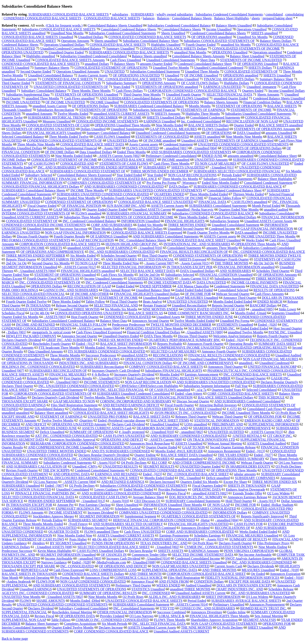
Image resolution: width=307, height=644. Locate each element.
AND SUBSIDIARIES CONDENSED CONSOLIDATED (124, 187)
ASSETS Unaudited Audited (266, 443)
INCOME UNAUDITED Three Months (268, 236)
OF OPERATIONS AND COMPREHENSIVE (52, 252)
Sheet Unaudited (127, 505)
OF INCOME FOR (198, 294)
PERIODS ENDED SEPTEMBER (52, 501)
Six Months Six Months (121, 309)
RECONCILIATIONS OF (232, 528)
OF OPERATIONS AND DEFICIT (123, 566)
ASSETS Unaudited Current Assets (152, 627)
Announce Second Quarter (79, 336)
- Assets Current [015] (195, 263)
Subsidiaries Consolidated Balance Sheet (151, 41)
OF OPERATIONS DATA (77, 616)
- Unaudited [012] (93, 501)
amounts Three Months (222, 248)
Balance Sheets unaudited (149, 56)
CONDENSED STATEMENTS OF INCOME (172, 198)
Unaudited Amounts (41, 229)
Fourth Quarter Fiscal (42, 279)
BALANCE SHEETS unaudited (281, 125)
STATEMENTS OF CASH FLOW (277, 259)
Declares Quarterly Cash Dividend (56, 397)
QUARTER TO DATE (64, 532)
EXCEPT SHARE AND (18, 417)
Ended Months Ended (138, 489)
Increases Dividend (101, 512)
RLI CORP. (159, 463)
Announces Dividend (195, 528)
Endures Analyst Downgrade (246, 489)
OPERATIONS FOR (277, 624)
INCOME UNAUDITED (23, 102)
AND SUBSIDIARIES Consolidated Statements (166, 236)
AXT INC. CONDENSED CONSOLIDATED (66, 436)
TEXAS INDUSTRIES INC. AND (164, 543)
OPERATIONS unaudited (241, 75)
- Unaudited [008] (143, 562)
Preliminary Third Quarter (133, 585)
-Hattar (205, 520)
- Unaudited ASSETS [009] (204, 332)
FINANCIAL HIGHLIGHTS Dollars (229, 79)
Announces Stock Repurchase (150, 443)
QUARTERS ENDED (169, 194)
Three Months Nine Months (36, 144)
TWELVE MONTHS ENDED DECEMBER (181, 325)
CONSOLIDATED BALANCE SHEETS (112, 18)
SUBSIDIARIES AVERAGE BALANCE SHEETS (246, 601)
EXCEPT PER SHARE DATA (249, 581)
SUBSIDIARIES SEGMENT (88, 520)
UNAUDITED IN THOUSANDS (151, 279)
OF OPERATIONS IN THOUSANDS (28, 363)
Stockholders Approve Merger (53, 516)
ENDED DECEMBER (215, 378)
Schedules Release (281, 589)
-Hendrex (38, 543)
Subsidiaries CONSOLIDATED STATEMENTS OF (219, 41)
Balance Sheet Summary (42, 624)
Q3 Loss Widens (257, 597)
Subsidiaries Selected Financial (154, 110)
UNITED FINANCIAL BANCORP (272, 367)
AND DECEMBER (104, 117)
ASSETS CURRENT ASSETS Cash (107, 428)
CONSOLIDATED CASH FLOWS (104, 497)
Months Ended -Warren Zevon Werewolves (114, 348)
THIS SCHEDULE (272, 397)
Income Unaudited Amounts (104, 279)
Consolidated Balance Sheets (192, 18)
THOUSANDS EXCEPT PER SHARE (28, 566)
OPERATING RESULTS (177, 378)
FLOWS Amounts (31, 512)
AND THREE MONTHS (219, 570)
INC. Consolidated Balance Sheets (143, 240)
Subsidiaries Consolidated (277, 213)
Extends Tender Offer (248, 493)
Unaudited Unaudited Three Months (213, 359)
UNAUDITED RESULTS (120, 466)
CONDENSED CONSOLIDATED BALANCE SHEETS (42, 18)
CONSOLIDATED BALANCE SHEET (129, 160)
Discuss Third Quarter (193, 336)
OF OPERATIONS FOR (265, 417)
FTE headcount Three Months (59, 348)
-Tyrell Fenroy (78, 524)
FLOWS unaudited (88, 213)
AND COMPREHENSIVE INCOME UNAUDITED (185, 348)
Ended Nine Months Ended (220, 183)
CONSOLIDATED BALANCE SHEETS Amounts (70, 60)
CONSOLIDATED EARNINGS (24, 405)
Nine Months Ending (273, 547)
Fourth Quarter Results (69, 236)
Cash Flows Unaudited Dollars (235, 217)
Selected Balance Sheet (32, 210)
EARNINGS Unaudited (160, 121)
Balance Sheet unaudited (51, 413)
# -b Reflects (100, 374)
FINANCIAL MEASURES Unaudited (252, 535)
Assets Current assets (143, 144)
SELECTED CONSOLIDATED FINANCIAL (33, 294)
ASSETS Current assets (220, 236)
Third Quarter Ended (16, 83)
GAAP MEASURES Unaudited (196, 298)
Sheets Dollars (12, 133)
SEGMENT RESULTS (159, 466)
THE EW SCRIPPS (56, 470)
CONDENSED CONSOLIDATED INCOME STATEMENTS (44, 225)
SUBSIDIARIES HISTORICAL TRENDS (57, 117)
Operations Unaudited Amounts (78, 71)
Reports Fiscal (176, 493)
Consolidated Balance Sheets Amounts (198, 56)
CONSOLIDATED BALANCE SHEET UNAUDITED (156, 202)
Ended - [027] (263, 455)
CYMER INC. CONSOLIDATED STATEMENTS (219, 547)
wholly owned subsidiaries (175, 14)
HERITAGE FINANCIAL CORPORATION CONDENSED (154, 520)
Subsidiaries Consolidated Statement (155, 71)
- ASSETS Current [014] (191, 604)
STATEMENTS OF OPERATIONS (104, 110)
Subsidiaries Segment (224, 221)
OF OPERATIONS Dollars (90, 106)
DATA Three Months (158, 336)
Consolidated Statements (184, 248)
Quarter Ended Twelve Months (73, 627)
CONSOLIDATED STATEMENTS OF (251, 71)
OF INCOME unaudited (160, 140)
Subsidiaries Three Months (82, 217)
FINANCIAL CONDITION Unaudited (226, 275)
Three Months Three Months (91, 91)
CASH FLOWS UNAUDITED (124, 436)
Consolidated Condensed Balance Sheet (235, 190)
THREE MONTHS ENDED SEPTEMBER (36, 256)
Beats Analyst (152, 302)
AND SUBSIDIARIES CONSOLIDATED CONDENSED (121, 493)
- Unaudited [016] (150, 248)
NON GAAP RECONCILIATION (148, 382)
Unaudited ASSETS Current (152, 210)
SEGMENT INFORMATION (99, 516)
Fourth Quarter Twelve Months (208, 233)
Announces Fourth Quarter (205, 344)
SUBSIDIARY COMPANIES (255, 478)
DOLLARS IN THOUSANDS (283, 298)
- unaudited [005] (262, 309)
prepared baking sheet (277, 18)
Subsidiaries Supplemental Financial (72, 148)
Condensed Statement (178, 144)
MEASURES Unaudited (258, 570)
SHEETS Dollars (260, 68)
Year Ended (155, 175)
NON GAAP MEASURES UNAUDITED (181, 566)
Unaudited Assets (168, 317)
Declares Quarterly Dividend (21, 340)
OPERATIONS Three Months (256, 244)
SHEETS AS (70, 279)
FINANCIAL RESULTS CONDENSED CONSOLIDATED (229, 355)
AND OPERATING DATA (71, 474)
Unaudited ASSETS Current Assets (268, 221)
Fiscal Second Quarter (251, 378)
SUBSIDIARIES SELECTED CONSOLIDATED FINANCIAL (237, 171)
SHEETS (56, 248)
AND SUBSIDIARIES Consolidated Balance (131, 98)
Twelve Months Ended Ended (195, 321)
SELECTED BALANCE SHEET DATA (148, 271)
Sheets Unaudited (173, 33)
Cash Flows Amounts (269, 294)
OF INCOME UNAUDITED (65, 102)
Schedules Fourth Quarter (118, 198)
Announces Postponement (267, 604)
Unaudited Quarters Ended (121, 336)
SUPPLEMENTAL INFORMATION (273, 424)
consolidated (274, 14)
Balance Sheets (124, 64)
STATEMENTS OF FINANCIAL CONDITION (68, 83)
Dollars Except (12, 279)
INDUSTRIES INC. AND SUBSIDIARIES (89, 363)
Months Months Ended (36, 198)
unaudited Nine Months (190, 52)
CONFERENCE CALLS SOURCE (138, 578)
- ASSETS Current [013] (266, 432)
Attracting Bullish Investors (218, 405)
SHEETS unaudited (264, 33)
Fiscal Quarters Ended (207, 486)
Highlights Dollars (237, 83)
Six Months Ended (83, 256)
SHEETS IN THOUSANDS (247, 486)
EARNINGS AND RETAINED (116, 474)
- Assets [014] (106, 463)
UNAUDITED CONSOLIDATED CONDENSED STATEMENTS (62, 604)
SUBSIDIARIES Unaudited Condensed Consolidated (133, 394)
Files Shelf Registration (184, 578)
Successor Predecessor (101, 355)
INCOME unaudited (175, 160)
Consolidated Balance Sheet (278, 156)
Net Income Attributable (255, 555)
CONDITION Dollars (209, 581)
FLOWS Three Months (170, 620)
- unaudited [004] (227, 520)
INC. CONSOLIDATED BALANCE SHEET (198, 474)
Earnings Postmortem (174, 535)
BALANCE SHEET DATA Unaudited (187, 455)
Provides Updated (112, 616)
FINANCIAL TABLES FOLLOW (83, 325)
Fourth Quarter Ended (201, 45)
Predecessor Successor (17, 551)
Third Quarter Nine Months (142, 94)
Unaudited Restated (156, 298)
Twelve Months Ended (73, 114)
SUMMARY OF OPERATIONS (92, 432)
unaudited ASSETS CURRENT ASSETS (121, 114)
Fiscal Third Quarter (124, 302)
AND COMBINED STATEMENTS (26, 509)
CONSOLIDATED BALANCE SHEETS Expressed (147, 233)
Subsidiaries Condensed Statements (68, 463)
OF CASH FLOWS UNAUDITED (265, 164)
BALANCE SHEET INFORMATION (126, 344)
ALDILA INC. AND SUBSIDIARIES (174, 597)
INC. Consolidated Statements (134, 608)
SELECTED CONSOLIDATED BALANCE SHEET (114, 547)
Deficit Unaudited (52, 432)
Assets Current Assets (93, 75)
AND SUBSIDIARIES (235, 271)
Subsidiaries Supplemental (232, 279)
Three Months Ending (107, 229)
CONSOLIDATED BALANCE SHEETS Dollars (173, 48)
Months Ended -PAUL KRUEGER (179, 451)
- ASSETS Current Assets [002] (119, 156)
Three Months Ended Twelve (69, 137)
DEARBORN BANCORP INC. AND (162, 428)
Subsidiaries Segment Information (207, 386)
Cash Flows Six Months (117, 275)
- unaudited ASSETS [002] (209, 493)
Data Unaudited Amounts (46, 351)
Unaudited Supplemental (128, 129)
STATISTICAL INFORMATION (217, 420)
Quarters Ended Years (226, 390)
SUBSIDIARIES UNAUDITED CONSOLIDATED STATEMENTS (156, 190)
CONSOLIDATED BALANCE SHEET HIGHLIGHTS (111, 413)
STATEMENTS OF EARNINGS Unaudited (244, 140)
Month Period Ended (266, 206)
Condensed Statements (230, 286)
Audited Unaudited (198, 585)
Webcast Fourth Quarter (257, 463)
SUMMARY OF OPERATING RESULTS (108, 593)
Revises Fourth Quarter (22, 470)
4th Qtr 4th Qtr (102, 539)
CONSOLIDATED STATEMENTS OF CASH (58, 125)
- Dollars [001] (16, 332)
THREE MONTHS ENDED (187, 225)
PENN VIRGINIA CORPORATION (249, 551)
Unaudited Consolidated (73, 489)
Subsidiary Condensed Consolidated (83, 608)
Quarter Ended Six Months (20, 317)
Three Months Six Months (180, 179)
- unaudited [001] (176, 148)
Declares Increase (111, 627)
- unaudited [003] (89, 558)
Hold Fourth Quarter (141, 378)
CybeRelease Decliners (85, 409)
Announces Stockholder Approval (72, 440)
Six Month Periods (114, 624)
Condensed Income (222, 229)
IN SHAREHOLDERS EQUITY (248, 466)
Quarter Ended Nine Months (76, 198)
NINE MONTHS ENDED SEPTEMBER (110, 167)
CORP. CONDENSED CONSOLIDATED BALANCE (111, 631)
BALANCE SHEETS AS (146, 313)
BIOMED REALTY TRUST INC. (264, 608)
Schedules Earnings (207, 535)
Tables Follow (95, 302)
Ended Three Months (131, 152)
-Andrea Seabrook (18, 581)
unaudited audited (276, 210)
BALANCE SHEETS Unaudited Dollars (226, 397)
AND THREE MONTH (145, 574)
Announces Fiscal (97, 578)
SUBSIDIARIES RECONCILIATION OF (58, 371)
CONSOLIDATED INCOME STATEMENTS (107, 121)
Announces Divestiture (206, 612)
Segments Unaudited (286, 313)
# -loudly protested (132, 432)
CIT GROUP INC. (280, 436)
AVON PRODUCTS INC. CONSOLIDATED (185, 413)
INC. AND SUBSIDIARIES (57, 167)
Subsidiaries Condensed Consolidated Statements (229, 14)
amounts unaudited (241, 156)
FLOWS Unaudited (215, 129)
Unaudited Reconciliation (189, 305)
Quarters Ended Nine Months (239, 210)
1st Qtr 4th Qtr (40, 313)
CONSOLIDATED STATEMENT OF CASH (214, 309)
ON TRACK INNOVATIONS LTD (211, 440)
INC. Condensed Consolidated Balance (89, 221)
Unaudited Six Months (252, 37)
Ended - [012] (86, 344)
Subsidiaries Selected (180, 275)
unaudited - (246, 363)
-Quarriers (86, 420)
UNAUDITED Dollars (122, 140)
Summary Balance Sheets (52, 68)
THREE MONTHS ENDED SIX (274, 482)
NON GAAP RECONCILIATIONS (192, 175)
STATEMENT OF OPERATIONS (239, 106)
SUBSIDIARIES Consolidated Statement (141, 604)
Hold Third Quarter (239, 501)
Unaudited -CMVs (85, 466)
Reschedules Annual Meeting (72, 612)
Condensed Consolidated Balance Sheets (218, 33)
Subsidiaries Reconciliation (55, 110)
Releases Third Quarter (191, 417)
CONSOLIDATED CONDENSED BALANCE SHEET (168, 470)
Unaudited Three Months (202, 71)
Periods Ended (232, 175)
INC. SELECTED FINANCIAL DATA (159, 624)
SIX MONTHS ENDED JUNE (56, 428)
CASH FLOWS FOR (248, 524)
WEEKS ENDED (168, 585)
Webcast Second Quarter (233, 294)
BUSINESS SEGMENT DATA (23, 440)
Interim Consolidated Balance (44, 409)
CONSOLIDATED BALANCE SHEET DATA (92, 144)
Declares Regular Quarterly (279, 382)
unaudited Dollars (97, 64)
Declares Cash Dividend (128, 424)
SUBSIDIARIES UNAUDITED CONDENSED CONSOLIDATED (103, 194)
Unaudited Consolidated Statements (170, 60)
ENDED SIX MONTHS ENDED (121, 340)
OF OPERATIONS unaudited (211, 37)
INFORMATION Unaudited (141, 221)
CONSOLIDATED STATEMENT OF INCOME (64, 160)
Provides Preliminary (173, 489)
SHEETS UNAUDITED (188, 167)
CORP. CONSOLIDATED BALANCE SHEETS (241, 394)
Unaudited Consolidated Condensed (219, 68)
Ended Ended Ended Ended (194, 290)
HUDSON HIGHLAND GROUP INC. (132, 244)
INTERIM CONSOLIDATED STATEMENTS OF (36, 213)
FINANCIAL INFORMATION (283, 217)
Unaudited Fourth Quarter (184, 94)
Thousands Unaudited (17, 110)
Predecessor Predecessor (129, 325)
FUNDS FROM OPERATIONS (113, 543)
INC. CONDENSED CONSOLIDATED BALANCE (269, 252)
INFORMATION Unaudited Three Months (173, 505)
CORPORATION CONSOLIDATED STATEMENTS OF (53, 394)
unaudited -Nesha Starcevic (195, 210)
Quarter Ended (244, 125)
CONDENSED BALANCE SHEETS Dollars (93, 574)
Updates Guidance (14, 543)
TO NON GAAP (86, 263)
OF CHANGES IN (114, 555)
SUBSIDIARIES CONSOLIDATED (211, 509)
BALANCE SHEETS (282, 106)
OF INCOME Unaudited (201, 75)
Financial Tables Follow (225, 198)
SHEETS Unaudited (277, 75)
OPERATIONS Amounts (159, 83)
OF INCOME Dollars (60, 152)
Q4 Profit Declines (134, 463)
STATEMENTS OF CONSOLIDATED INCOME (139, 217)
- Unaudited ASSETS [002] (64, 597)
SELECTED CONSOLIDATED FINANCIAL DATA (38, 497)
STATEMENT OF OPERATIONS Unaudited (65, 275)
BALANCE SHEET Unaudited (200, 409)
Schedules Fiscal (13, 313)
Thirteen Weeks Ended (248, 194)
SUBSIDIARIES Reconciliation (102, 367)
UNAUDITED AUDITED (226, 432)
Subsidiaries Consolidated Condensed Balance (63, 321)
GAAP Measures (170, 509)
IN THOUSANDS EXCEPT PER (190, 267)
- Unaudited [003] (67, 382)
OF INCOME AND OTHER (89, 294)
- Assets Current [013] (194, 279)
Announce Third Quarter (240, 298)
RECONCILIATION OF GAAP (89, 286)
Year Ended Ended (129, 175)
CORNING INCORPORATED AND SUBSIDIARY (136, 401)
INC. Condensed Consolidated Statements (114, 282)
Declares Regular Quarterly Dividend (104, 455)
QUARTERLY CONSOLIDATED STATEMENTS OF (199, 516)
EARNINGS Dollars (16, 547)
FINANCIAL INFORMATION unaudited (246, 267)
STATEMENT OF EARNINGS (61, 417)
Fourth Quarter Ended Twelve (26, 302)
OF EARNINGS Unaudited (109, 236)
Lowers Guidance (106, 489)
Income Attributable (59, 558)
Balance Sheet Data (114, 321)
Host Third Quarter (155, 256)
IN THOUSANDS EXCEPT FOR (29, 505)
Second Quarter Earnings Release (233, 447)
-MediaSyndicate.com (111, 562)
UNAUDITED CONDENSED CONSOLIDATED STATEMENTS (243, 144)
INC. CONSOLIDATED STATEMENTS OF (50, 282)
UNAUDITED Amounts (211, 160)
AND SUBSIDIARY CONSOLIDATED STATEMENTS (72, 585)
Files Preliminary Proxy (273, 543)
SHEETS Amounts (167, 114)
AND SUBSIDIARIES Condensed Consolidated (247, 401)
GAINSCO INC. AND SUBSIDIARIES (71, 290)
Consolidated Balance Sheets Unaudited (115, 25)
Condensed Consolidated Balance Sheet (205, 64)
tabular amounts (245, 474)
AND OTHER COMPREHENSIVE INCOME (204, 463)
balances (149, 18)
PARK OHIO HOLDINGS (20, 290)
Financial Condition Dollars (262, 102)
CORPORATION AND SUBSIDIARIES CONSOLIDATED (159, 539)
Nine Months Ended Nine (75, 535)
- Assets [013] (267, 501)
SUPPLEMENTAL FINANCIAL (24, 612)
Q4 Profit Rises (203, 543)
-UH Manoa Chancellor (193, 286)
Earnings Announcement (201, 374)
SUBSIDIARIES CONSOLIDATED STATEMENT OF (87, 171)
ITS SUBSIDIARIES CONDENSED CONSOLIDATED (107, 351)
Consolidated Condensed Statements (215, 117)
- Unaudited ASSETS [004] (37, 271)
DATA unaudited (246, 233)
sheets (256, 18)
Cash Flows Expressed (69, 570)
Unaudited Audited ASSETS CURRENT (182, 631)
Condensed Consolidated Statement (59, 390)
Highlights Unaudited (166, 45)
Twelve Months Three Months (105, 397)
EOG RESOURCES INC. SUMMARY (196, 497)
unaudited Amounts (39, 114)
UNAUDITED (115, 71)
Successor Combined (172, 612)
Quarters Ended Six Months (199, 482)
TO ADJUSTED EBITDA (156, 409)
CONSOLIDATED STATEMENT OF (32, 221)
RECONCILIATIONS (168, 355)
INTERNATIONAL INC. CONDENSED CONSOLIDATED (85, 459)
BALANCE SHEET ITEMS (170, 420)
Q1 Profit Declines (230, 627)
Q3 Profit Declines (288, 466)
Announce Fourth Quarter (219, 351)
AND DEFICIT (36, 424)
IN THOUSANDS (38, 305)
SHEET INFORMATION (223, 597)
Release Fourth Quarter (43, 378)
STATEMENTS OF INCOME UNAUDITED (251, 60)
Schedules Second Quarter (119, 256)
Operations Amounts (75, 41)
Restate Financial (155, 305)
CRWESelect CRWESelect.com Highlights (149, 386)
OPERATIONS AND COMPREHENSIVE (154, 359)
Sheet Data (208, 60)
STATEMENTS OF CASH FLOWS (124, 164)
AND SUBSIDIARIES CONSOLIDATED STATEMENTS (191, 152)
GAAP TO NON (193, 447)
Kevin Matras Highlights (54, 551)
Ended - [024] (235, 340)
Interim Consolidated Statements (24, 627)
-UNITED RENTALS (247, 436)
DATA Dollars (179, 187)
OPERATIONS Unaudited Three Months (123, 125)
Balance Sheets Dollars (276, 41)
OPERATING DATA (206, 489)
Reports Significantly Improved (263, 516)
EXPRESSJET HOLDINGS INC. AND (83, 509)
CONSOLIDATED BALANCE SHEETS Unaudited (37, 37)
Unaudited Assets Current (19, 79)
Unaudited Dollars (91, 37)
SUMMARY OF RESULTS (248, 539)
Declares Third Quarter (17, 386)
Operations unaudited (267, 52)
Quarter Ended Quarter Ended (107, 210)
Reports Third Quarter (21, 259)
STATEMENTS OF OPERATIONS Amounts (265, 129)
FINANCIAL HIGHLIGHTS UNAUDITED (198, 524)
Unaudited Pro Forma (235, 321)
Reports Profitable (170, 344)
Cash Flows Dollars (129, 91)
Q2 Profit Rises (133, 597)
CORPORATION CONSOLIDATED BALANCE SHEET (206, 574)
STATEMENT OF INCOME (118, 298)
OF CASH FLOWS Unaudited (188, 98)
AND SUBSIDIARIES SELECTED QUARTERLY (128, 524)
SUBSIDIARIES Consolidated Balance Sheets (33, 190)
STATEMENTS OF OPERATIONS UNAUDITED (41, 129)
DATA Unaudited (249, 133)
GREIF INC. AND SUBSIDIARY (70, 340)
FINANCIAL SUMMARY (20, 463)
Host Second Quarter (288, 328)
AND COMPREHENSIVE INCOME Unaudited (61, 447)
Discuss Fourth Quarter (33, 236)
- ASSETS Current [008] (165, 440)
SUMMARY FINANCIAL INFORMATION (32, 183)
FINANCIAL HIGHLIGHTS (185, 221)
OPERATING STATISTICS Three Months (154, 328)
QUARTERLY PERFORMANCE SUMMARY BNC (185, 340)
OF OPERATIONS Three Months (234, 470)
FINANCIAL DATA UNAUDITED (275, 286)
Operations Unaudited (252, 29)
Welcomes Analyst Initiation (233, 336)
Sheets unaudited (106, 41)
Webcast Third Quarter (227, 417)
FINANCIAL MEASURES (68, 374)
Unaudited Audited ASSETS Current (201, 593)
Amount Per (65, 505)
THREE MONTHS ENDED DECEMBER (159, 171)
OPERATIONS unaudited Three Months (34, 359)
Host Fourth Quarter (85, 317)
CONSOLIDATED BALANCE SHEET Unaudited (206, 240)
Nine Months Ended (169, 125)
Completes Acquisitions (80, 624)
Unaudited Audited (288, 355)
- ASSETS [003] (55, 317)
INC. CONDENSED (156, 593)
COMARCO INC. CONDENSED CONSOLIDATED (112, 620)
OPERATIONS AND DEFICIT (122, 440)
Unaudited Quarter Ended (66, 52)
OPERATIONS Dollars (46, 286)
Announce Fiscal (142, 581)
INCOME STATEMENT (66, 512)
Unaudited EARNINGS (36, 589)
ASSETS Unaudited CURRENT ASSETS (126, 535)
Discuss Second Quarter (193, 401)
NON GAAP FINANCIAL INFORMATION (75, 233)
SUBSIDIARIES (142, 14)
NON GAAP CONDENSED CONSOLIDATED (93, 581)
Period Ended (197, 601)
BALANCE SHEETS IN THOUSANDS (29, 574)
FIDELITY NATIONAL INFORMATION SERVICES (242, 578)
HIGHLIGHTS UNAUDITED (56, 528)
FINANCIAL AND (286, 539)
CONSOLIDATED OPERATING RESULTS (257, 348)
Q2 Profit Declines (82, 486)
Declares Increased (162, 482)
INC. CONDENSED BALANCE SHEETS (253, 374)
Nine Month (10, 578)
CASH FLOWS (109, 359)
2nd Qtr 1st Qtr (16, 263)
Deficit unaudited (218, 478)
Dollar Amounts (292, 501)
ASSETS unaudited (207, 137)
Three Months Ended (66, 302)
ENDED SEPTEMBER (156, 286)
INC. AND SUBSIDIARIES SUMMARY (236, 459)
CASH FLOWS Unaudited (112, 137)
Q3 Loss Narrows (141, 616)
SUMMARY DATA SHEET (277, 344)
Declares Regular (141, 551)
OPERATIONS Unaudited (229, 52)
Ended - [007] (54, 486)
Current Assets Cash (228, 566)
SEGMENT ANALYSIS (259, 620)
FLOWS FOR (46, 581)
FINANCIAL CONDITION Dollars (148, 363)
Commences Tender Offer (149, 555)
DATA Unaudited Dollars (197, 271)
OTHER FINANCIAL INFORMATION (125, 612)
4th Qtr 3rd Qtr (264, 263)
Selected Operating (36, 578)
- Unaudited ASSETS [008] (54, 547)
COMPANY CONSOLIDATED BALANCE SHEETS (166, 367)
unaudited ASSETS (135, 355)
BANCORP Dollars (263, 305)
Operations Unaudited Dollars (64, 45)
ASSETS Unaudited (189, 443)
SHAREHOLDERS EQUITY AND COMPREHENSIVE (232, 428)
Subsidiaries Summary (121, 83)
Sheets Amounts (268, 94)
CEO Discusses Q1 (147, 501)
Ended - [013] (255, 451)
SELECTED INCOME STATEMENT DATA (203, 555)
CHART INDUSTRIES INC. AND (239, 589)
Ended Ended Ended (254, 328)
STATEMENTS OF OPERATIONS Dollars (252, 148)
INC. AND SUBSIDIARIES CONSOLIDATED (122, 252)
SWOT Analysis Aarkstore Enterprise (251, 558)
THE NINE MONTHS (196, 627)
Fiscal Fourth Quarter (179, 405)
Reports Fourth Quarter (273, 336)
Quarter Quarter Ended (161, 447)
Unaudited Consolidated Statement (235, 225)
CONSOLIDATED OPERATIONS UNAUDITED (89, 313)
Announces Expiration (285, 574)
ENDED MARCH (270, 302)
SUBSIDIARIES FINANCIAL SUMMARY (137, 213)
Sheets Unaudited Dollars (145, 229)
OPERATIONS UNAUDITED (23, 52)
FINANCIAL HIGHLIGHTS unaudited (88, 271)
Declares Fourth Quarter (235, 543)
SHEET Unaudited (261, 627)
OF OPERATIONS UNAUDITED (136, 75)
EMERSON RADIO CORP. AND (268, 420)
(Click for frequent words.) (64, 25)
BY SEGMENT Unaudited (68, 543)
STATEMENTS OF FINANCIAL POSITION (162, 397)
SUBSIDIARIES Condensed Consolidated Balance (149, 106)
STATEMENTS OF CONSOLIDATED (162, 137)
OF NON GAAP (219, 505)
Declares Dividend (41, 608)
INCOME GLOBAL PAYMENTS (255, 282)
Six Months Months (120, 409)
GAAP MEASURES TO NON (74, 401)
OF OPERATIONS (219, 133)
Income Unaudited (219, 29)
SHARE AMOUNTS (51, 601)
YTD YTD (167, 608)
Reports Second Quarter (228, 305)
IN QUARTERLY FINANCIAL (55, 179)
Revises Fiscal (44, 616)
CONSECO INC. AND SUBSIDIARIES (207, 608)
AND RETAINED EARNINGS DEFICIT (131, 405)
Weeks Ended (255, 240)
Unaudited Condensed (274, 363)
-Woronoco (189, 183)
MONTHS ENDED (80, 359)
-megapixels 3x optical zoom (51, 332)
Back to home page (15, 639)
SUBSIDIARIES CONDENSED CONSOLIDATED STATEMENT (48, 298)
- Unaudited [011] (222, 167)
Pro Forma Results (67, 578)
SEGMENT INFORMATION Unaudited (68, 555)
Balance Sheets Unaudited (234, 25)
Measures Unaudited (57, 121)
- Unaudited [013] (109, 378)
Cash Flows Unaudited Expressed (99, 332)
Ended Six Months (150, 225)
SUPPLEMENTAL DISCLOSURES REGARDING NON (67, 478)
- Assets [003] (112, 148)
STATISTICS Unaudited (148, 589)
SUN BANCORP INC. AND (126, 206)
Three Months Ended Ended (209, 194)
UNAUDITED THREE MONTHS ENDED (57, 451)
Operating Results (241, 344)
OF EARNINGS (121, 248)
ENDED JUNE (212, 156)
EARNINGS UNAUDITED (222, 87)
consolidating (294, 14)
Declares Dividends (261, 566)
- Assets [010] (120, 501)
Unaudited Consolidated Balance (51, 75)
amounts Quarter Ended (156, 64)
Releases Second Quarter (99, 528)
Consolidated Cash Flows (264, 409)
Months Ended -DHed (85, 601)
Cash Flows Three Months (172, 164)
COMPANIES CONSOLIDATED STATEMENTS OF (104, 183)
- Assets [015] (215, 539)
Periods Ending (52, 520)
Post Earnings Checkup (95, 505)
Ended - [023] (152, 474)
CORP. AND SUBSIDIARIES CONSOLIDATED (200, 532)
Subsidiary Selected (39, 175)
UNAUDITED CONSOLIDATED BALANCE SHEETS (144, 601)
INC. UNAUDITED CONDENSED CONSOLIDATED (76, 386)
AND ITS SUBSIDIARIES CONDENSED (121, 451)
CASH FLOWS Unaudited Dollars (101, 551)
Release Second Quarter (72, 305)
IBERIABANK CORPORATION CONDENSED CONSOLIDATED (77, 443)
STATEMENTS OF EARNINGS (203, 110)
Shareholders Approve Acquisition (214, 620)
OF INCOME (132, 117)
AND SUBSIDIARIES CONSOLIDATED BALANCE (120, 179)
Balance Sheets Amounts (221, 102)
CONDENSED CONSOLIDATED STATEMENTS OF (64, 140)
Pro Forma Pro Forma (161, 183)
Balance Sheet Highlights (232, 18)
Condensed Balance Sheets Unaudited (279, 98)
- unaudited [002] (191, 432)
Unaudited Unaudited (164, 424)
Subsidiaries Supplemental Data (28, 94)
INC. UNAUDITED (16, 428)
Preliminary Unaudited (229, 604)
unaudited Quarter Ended (231, 98)
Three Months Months (65, 355)
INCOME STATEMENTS (102, 382)
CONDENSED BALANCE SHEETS (67, 79)
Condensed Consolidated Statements (100, 470)
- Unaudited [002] (167, 547)
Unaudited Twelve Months (171, 68)
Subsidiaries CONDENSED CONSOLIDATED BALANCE (213, 213)
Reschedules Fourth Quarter (52, 344)
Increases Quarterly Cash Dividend (116, 371)
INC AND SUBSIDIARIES (151, 459)
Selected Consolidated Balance (23, 137)
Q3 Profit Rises (286, 413)
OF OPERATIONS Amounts (277, 275)
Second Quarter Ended (36, 71)
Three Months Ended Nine (121, 263)
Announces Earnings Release (247, 497)
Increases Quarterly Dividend (134, 374)
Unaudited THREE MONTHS (79, 309)
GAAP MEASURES (67, 210)
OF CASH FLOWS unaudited (169, 390)
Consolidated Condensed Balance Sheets (128, 29)
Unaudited (172, 75)
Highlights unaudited (41, 56)
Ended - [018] (289, 570)
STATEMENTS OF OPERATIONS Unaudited (86, 94)
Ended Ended (125, 286)
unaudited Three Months (42, 98)
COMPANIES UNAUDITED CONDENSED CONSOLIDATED (163, 512)
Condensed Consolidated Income (198, 558)
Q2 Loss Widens (279, 493)
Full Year (241, 386)
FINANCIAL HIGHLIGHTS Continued (148, 528)
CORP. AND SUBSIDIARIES (112, 225)
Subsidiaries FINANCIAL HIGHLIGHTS (174, 371)
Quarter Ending (145, 455)
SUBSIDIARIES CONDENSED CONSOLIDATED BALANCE (238, 187)
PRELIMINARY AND (228, 424)
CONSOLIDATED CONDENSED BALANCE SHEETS (147, 37)
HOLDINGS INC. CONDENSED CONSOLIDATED (38, 367)
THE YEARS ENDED (233, 455)
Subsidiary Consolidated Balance (44, 91)
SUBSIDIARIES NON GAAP (120, 447)
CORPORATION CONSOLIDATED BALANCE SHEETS (60, 244)
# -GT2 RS (234, 409)
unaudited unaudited (189, 459)
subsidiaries (120, 14)
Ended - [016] (294, 578)
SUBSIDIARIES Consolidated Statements (218, 206)
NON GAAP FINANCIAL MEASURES (271, 359)
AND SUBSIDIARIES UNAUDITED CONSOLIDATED (216, 382)
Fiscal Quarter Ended (42, 206)
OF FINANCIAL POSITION (82, 206)
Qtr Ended (258, 574)
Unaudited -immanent (261, 87)
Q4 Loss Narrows (291, 463)
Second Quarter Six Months (51, 263)
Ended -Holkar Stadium (277, 505)
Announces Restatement (224, 451)
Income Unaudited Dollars (287, 91)
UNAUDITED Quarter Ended (200, 466)
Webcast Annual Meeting (225, 443)
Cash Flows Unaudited (126, 60)
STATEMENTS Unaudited (235, 325)
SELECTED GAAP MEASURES (174, 351)
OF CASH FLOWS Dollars (200, 83)
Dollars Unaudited (93, 129)
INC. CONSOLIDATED (77, 566)
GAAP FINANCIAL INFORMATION (267, 229)
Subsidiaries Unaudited (183, 79)
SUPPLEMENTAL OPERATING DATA (169, 570)
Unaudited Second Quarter (186, 229)
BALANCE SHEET (125, 478)
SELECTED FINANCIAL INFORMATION (131, 267)
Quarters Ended (253, 91)
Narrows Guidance (54, 562)
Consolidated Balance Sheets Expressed (84, 175)
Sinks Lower (287, 309)
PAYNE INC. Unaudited (285, 332)
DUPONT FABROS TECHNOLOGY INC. (71, 259)
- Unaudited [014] (158, 558)
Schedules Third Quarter (273, 271)
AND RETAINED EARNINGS (123, 482)
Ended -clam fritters (189, 394)
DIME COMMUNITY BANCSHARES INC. (199, 313)
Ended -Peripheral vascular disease (122, 420)
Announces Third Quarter (225, 367)
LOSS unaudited (196, 424)
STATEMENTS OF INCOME (251, 110)
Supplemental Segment (140, 516)
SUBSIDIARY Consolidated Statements (193, 501)
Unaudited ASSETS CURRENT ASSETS (30, 217)
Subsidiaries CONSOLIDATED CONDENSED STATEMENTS (143, 486)
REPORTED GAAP (35, 570)
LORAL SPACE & (172, 616)
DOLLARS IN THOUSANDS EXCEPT (244, 585)
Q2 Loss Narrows (46, 482)
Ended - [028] (81, 562)
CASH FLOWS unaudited (249, 202)
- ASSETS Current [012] (79, 267)
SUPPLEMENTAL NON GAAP (24, 620)
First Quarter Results (78, 378)
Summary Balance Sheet (276, 79)
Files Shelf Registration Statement (74, 405)
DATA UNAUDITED (211, 282)
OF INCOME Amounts (18, 348)
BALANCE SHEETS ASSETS (23, 374)
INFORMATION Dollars (230, 512)
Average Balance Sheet (148, 497)
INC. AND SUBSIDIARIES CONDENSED (262, 562)
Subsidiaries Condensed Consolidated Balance (179, 25)
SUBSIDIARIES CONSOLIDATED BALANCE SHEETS (68, 14)
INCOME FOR (245, 505)
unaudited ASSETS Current (86, 248)
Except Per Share (235, 482)
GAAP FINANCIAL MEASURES (173, 129)
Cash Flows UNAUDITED (143, 532)
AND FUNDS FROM (174, 581)
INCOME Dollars (14, 160)
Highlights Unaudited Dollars (22, 148)
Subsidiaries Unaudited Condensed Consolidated (93, 56)
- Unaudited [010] (162, 432)
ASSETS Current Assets (167, 206)
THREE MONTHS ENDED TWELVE (275, 256)
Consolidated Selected (233, 290)
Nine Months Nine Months (244, 137)
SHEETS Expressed (193, 259)
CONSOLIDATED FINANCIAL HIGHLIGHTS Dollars (40, 187)
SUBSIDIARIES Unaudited (21, 486)
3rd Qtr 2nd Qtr (149, 275)
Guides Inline (237, 612)
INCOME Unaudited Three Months (246, 413)
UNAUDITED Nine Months (21, 597)
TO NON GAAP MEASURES (216, 164)
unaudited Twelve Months (246, 332)
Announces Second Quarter (151, 321)
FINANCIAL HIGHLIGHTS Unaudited (54, 133)
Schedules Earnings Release (134, 509)
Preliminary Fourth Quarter (230, 259)
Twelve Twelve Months (57, 420)
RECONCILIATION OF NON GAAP (252, 121)
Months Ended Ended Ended (233, 302)
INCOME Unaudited (104, 102)
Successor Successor (74, 229)
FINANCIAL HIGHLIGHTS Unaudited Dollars (147, 294)
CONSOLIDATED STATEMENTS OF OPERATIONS (161, 102)
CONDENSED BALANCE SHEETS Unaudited (194, 562)
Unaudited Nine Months (67, 33)
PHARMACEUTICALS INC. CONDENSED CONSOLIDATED (252, 371)
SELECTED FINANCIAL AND (116, 305)
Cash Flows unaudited (79, 98)
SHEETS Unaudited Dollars (166, 117)
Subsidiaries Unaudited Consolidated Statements (258, 114)
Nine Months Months (103, 597)
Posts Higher (78, 539)
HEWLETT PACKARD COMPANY (31, 336)
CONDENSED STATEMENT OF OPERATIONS (79, 202)
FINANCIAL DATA (212, 202)
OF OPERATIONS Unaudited (257, 64)
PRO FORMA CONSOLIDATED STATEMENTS (36, 240)
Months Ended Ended (159, 478)
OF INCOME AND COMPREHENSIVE (206, 363)
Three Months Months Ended (43, 524)
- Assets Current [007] (159, 263)
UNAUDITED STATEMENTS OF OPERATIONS (92, 589)
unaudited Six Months (236, 45)
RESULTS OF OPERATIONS (274, 290)
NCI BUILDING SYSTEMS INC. (212, 328)
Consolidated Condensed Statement (268, 183)
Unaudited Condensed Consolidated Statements (168, 133)
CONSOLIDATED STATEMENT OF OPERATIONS (111, 68)
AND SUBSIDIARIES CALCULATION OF (36, 466)
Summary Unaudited (121, 48)
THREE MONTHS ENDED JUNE (209, 317)
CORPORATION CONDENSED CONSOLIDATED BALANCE (192, 91)
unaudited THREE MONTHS (190, 589)
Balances (163, 18)
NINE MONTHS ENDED (160, 309)
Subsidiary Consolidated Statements (228, 179)
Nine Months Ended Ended (74, 156)
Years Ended (122, 87)
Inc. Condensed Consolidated (201, 121)
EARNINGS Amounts (204, 551)
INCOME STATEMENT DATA (170, 282)
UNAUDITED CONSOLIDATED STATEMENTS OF (71, 87)
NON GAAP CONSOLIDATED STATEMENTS (224, 624)
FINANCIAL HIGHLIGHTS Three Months (219, 616)
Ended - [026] (267, 325)
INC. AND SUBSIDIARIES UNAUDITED (261, 593)
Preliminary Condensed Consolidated (171, 156)
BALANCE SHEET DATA (152, 417)
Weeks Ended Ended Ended (258, 532)
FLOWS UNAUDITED (142, 148)
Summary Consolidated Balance (109, 133)
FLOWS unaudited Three (101, 532)
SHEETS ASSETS (171, 551)
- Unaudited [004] (205, 148)
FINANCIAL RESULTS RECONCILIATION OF (194, 252)
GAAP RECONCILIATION (95, 240)
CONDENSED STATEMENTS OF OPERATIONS (208, 256)
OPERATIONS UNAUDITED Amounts (79, 424)
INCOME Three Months (87, 190)
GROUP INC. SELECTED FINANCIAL (116, 390)
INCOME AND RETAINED (36, 325)
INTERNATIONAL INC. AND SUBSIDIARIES (197, 244)
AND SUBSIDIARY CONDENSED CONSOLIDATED (189, 436)
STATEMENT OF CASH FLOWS (41, 539)
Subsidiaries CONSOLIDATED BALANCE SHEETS (59, 29)
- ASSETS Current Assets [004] (98, 328)
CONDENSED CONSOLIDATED (128, 317)
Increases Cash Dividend (123, 558)
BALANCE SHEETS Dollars (208, 125)
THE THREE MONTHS (232, 263)
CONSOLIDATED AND (77, 164)
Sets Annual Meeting (269, 616)
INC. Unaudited (190, 478)
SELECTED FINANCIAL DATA (229, 94)
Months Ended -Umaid (251, 313)
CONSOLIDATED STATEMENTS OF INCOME (246, 48)
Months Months (200, 106)
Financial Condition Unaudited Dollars (154, 332)
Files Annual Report (117, 290)
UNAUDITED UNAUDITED (187, 302)
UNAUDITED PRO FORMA (108, 417)
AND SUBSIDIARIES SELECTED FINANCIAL (140, 259)
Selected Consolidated (261, 390)
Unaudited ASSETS (195, 140)
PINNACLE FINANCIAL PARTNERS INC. (46, 493)
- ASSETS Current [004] (80, 482)
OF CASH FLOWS (42, 164)
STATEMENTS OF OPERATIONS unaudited (167, 87)
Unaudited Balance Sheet (153, 290)
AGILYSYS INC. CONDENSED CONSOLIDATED (38, 593)
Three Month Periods (284, 459)
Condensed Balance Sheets (20, 45)
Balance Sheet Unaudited (247, 56)
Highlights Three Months (203, 114)
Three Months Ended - (194, 217)
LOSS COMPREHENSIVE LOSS (113, 570)
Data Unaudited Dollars (96, 152)
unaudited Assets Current (50, 106)
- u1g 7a (201, 390)
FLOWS (25, 601)
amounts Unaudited (279, 133)
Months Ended (169, 374)
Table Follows (61, 620)
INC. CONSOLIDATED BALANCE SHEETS (130, 79)
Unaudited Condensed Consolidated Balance (71, 48)
